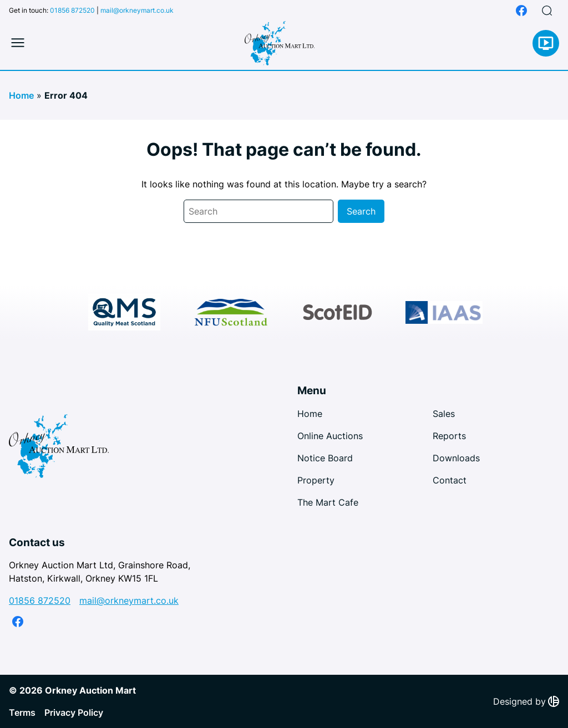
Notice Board (325, 458)
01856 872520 (72, 10)
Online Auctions (330, 436)
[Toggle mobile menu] (18, 43)
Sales (444, 414)
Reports (449, 436)
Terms (22, 712)
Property (316, 480)
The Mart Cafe (328, 502)
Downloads (456, 458)
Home (21, 95)
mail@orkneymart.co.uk (137, 10)
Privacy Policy (74, 712)
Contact (450, 480)
